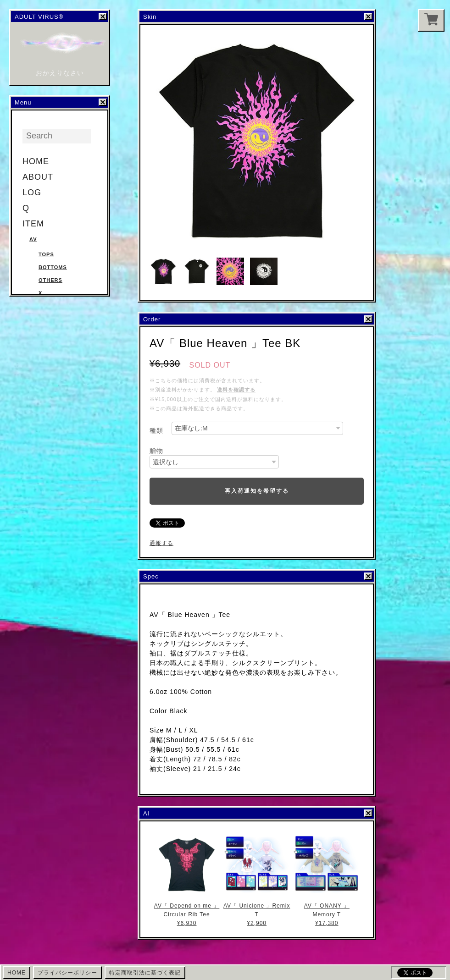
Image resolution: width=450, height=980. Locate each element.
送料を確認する (236, 390)
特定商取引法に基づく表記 (145, 973)
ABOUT (38, 177)
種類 (156, 430)
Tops (46, 254)
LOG (32, 193)
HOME (36, 161)
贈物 (156, 451)
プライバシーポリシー (67, 973)
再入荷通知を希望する (257, 491)
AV (33, 239)
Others (50, 280)
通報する (161, 543)
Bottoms (53, 267)
